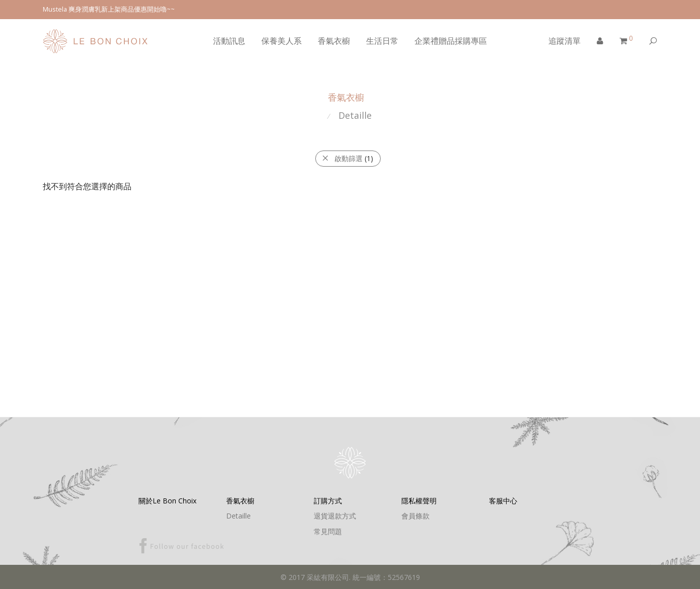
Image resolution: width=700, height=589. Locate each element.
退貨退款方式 (335, 516)
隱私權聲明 (419, 501)
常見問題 (328, 531)
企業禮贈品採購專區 (451, 41)
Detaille (355, 115)
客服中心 (503, 501)
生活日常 (382, 41)
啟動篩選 (347, 158)
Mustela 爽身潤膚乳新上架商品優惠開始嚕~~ (109, 9)
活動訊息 (229, 41)
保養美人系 (282, 41)
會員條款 (415, 516)
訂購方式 (328, 501)
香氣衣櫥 (334, 41)
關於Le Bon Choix (167, 501)
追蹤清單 (565, 41)
